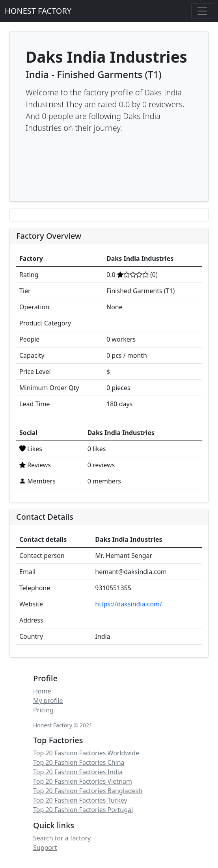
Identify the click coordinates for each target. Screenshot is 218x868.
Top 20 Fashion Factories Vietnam (83, 781)
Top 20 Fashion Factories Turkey (80, 800)
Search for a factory (62, 838)
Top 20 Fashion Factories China (79, 762)
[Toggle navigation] (202, 11)
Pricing (43, 710)
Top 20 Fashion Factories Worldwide (86, 753)
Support (45, 848)
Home (42, 691)
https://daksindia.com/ (129, 604)
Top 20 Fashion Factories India (78, 772)
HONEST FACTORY (38, 11)
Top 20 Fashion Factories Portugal (83, 810)
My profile (48, 701)
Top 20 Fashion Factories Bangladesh (88, 791)
